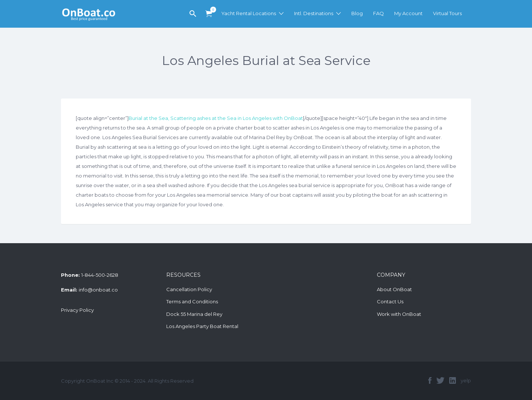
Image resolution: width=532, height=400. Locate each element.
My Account (408, 13)
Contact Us (390, 301)
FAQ (378, 13)
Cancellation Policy (189, 289)
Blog (357, 13)
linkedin (453, 380)
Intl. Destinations (314, 13)
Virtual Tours (447, 13)
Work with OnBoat (399, 314)
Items (211, 10)
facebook (430, 380)
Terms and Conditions (192, 301)
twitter (440, 380)
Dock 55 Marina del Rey (194, 314)
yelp (466, 380)
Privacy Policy (77, 310)
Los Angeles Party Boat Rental (202, 326)
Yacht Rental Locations (249, 13)
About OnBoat (394, 289)
